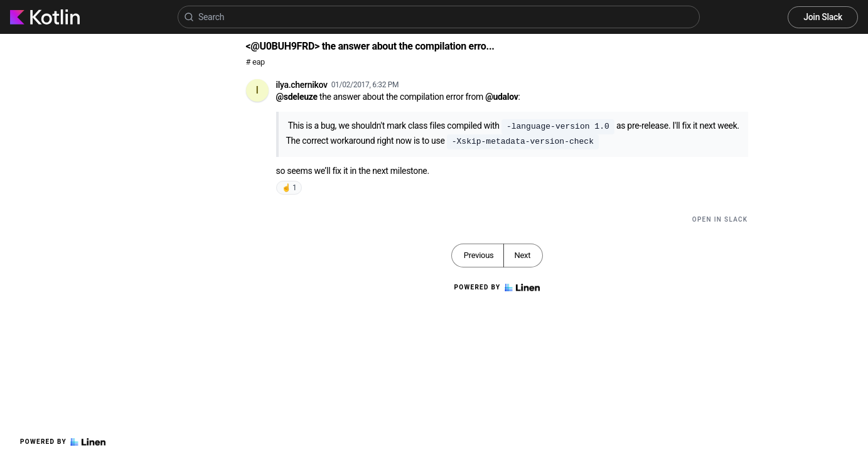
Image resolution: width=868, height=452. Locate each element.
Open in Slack (720, 219)
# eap (256, 62)
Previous (479, 255)
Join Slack (823, 17)
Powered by (63, 442)
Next (522, 255)
